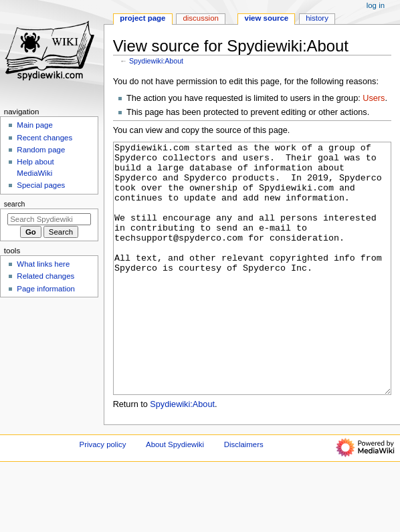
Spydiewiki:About (156, 61)
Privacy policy (103, 495)
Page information (46, 289)
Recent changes (44, 138)
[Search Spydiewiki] (49, 219)
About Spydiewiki (175, 495)
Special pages (41, 185)
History (317, 18)
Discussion (200, 18)
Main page (35, 125)
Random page (41, 150)
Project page (142, 18)
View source (267, 18)
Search (15, 204)
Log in (376, 5)
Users (374, 98)
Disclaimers (244, 495)
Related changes (45, 276)
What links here (43, 264)
